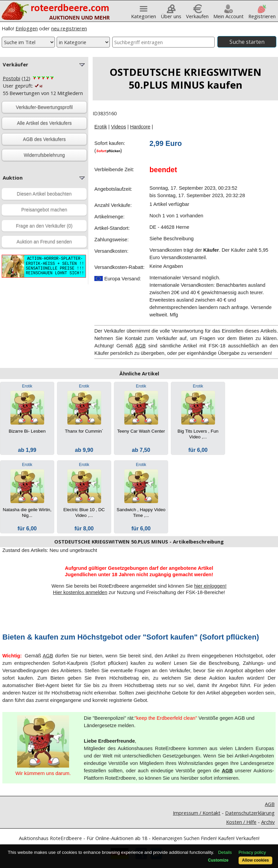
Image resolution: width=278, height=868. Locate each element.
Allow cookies (255, 860)
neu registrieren (69, 28)
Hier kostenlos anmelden (80, 592)
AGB (140, 346)
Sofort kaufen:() (110, 147)
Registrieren (262, 14)
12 (26, 78)
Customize (218, 860)
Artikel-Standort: (112, 228)
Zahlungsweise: (112, 240)
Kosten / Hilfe (241, 822)
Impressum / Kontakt (197, 813)
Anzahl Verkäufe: (113, 205)
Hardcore (140, 127)
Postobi (11, 78)
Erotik (101, 127)
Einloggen (27, 28)
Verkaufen (197, 14)
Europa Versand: (118, 279)
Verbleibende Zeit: (114, 169)
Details (225, 852)
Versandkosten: (111, 251)
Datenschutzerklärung (250, 813)
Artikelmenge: (110, 217)
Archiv (268, 822)
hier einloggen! (210, 586)
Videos (118, 127)
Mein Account (228, 14)
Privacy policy (252, 852)
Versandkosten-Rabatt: (119, 267)
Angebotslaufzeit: (113, 189)
